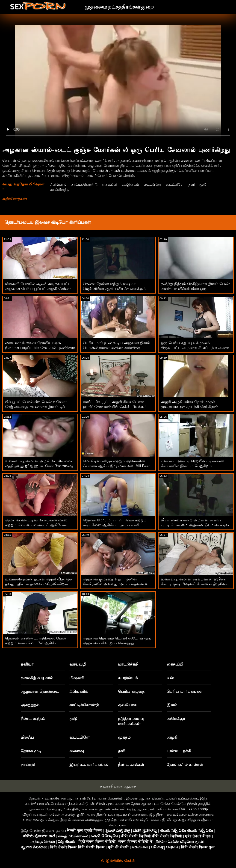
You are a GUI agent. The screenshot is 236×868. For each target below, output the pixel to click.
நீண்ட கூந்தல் (33, 719)
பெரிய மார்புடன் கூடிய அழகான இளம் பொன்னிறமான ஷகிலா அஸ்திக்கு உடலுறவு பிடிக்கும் (117, 348)
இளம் (172, 705)
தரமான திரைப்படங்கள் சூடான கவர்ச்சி (91, 809)
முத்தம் (124, 737)
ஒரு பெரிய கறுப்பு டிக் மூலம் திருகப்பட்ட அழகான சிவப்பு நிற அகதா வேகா (195, 348)
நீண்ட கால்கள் (131, 764)
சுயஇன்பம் (132, 184)
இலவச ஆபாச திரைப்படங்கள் (151, 798)
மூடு (208, 184)
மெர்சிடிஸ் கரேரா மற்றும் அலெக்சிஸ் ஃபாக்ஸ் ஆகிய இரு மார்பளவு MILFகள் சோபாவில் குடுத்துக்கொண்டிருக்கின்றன (116, 466)
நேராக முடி (31, 751)
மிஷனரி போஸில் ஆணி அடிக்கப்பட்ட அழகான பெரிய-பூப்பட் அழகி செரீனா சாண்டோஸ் (38, 289)
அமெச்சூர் (176, 719)
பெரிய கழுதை (131, 691)
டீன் (170, 678)
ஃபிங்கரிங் (57, 184)
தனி (196, 184)
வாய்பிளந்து (59, 189)
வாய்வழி (78, 664)
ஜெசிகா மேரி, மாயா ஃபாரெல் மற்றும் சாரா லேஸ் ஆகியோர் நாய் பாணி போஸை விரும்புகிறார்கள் (115, 525)
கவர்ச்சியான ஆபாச (118, 786)
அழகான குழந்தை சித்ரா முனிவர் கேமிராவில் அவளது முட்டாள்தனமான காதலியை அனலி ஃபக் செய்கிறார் (116, 584)
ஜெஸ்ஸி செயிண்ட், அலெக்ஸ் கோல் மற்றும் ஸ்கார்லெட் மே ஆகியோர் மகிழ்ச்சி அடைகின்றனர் (35, 643)
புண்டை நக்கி (179, 751)
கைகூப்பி (111, 184)
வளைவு (77, 751)
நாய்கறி (28, 764)
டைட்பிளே (156, 184)
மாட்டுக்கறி (128, 664)
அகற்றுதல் (30, 705)
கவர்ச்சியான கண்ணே (168, 809)
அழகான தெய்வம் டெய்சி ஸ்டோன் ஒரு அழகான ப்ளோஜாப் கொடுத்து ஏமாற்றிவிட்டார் (117, 643)
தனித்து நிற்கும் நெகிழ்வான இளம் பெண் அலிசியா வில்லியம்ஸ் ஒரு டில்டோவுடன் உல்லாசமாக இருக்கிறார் (195, 289)
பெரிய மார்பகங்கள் (185, 691)
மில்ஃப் (27, 737)
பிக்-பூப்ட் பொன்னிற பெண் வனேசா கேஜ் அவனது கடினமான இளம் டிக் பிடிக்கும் (36, 407)
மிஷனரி (77, 678)
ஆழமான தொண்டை (40, 691)
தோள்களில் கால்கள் (185, 764)
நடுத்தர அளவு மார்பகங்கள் (131, 721)
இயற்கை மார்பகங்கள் (89, 764)
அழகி (172, 737)
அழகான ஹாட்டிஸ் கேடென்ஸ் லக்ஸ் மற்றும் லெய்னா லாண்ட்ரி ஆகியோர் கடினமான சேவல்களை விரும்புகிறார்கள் (39, 525)
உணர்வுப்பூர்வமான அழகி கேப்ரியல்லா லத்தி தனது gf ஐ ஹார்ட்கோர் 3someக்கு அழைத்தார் (39, 466)
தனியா (27, 664)
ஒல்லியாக (127, 705)
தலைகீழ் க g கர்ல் (37, 678)
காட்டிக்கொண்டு (85, 184)
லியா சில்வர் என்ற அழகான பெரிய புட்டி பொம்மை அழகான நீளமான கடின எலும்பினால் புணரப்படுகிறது (195, 525)
